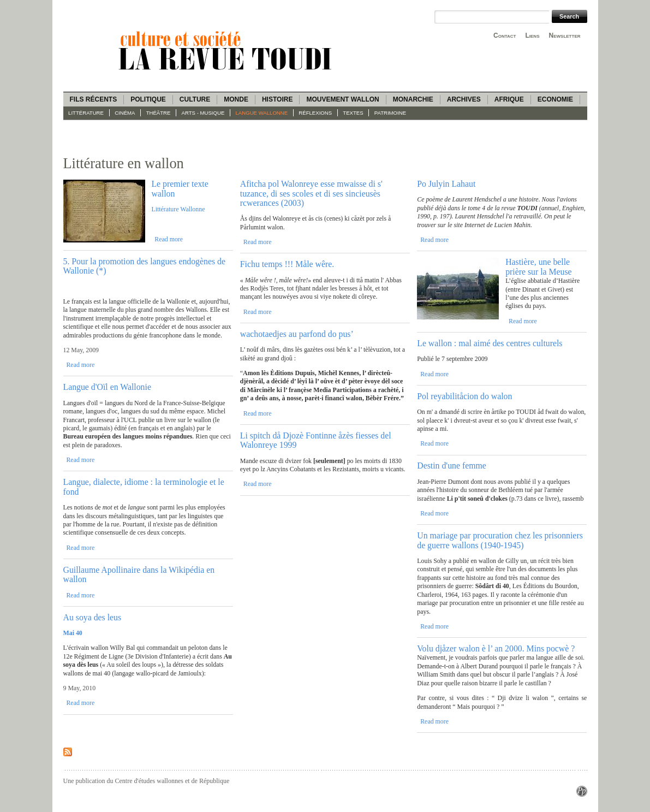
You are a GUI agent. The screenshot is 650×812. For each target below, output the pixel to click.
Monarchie (413, 99)
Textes (353, 113)
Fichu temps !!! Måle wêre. (287, 264)
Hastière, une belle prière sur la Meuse (539, 266)
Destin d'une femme (452, 466)
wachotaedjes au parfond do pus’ (297, 334)
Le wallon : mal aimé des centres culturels (490, 343)
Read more (169, 239)
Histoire (277, 99)
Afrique (509, 99)
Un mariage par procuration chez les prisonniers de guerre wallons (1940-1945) (500, 540)
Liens (532, 35)
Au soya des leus (93, 617)
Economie (555, 99)
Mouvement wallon (342, 99)
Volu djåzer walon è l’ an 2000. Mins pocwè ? (496, 648)
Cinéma (125, 113)
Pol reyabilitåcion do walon (464, 396)
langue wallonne (262, 113)
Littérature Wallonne (178, 209)
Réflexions (315, 113)
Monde (236, 99)
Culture (195, 99)
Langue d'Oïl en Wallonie (107, 387)
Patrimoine (390, 113)
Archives (464, 99)
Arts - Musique (203, 113)
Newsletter (565, 35)
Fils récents (94, 99)
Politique (148, 99)
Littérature (86, 113)
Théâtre (159, 113)
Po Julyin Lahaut (446, 184)
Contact (505, 35)
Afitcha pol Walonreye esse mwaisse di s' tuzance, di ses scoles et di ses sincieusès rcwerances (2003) (311, 193)
